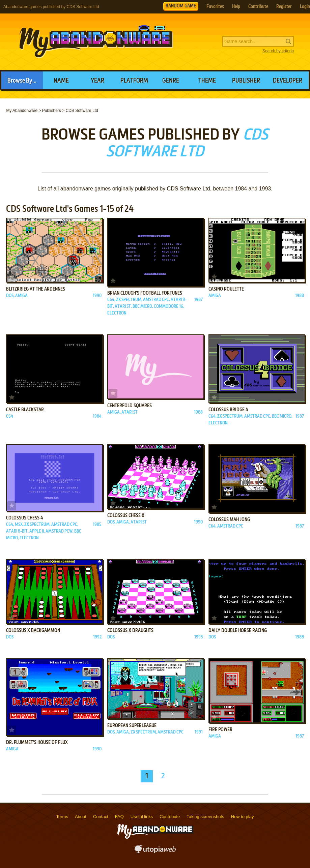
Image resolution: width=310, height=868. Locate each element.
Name (61, 81)
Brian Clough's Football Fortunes (145, 293)
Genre (171, 81)
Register (284, 7)
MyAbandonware (96, 42)
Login (305, 7)
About (81, 817)
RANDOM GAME (181, 6)
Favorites (215, 7)
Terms (62, 817)
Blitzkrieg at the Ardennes (36, 289)
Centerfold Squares (130, 406)
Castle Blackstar (25, 410)
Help (236, 7)
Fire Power (220, 730)
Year (97, 81)
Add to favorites (12, 277)
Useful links (142, 817)
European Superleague (132, 726)
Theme (207, 81)
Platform (134, 81)
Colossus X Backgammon (33, 631)
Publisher (246, 81)
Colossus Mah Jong (229, 520)
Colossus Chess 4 (25, 518)
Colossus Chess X (126, 516)
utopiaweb (155, 851)
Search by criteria (278, 51)
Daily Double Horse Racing (238, 631)
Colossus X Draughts (130, 631)
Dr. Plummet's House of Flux (37, 743)
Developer (288, 81)
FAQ (119, 817)
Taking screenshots (205, 817)
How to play (243, 817)
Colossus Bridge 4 (228, 410)
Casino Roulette (226, 289)
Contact (101, 817)
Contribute (258, 7)
